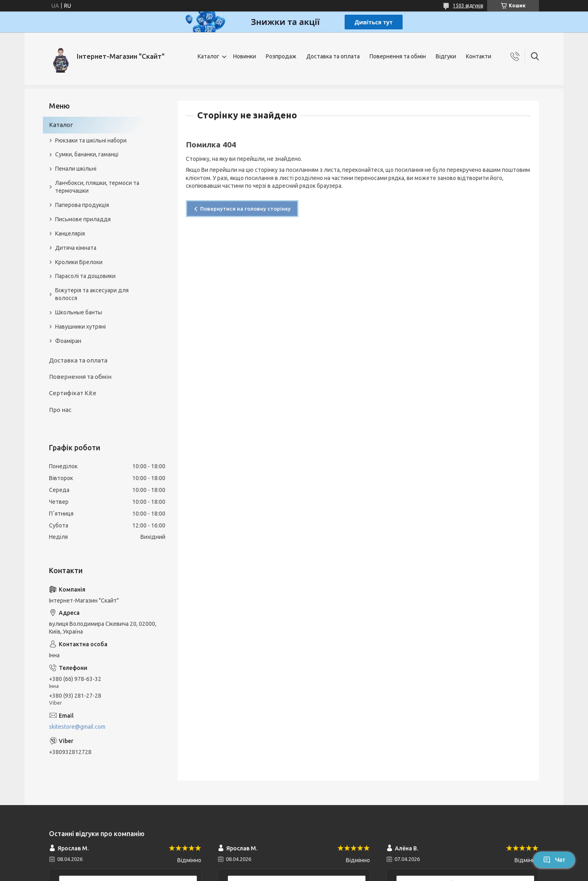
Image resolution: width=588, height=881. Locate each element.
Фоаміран (68, 341)
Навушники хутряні (80, 327)
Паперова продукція (82, 205)
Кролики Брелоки (79, 262)
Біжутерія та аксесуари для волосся (92, 294)
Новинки (245, 56)
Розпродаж (281, 56)
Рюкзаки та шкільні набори (91, 140)
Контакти (479, 56)
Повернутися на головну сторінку (245, 209)
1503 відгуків (468, 6)
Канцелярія (70, 234)
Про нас (60, 410)
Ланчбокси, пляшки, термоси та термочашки (97, 187)
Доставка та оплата (333, 56)
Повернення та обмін (398, 56)
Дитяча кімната (76, 248)
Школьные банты (79, 312)
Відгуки (446, 56)
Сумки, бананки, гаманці (87, 154)
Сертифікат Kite (73, 393)
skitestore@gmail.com (77, 727)
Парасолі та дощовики (85, 276)
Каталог (208, 56)
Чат (554, 860)
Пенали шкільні (76, 169)
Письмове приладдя (83, 219)
